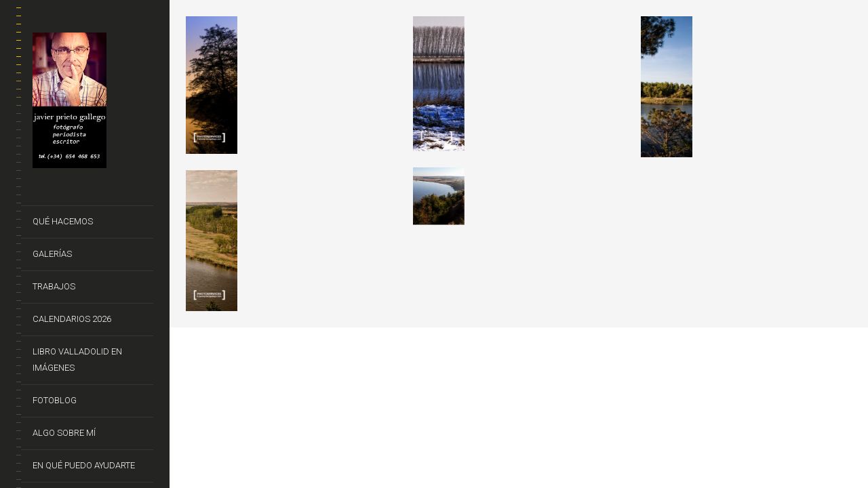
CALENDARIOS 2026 (72, 319)
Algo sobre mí (64, 433)
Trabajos (54, 286)
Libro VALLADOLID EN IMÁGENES (77, 360)
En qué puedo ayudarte (84, 465)
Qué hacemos (63, 221)
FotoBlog (55, 400)
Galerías (52, 254)
